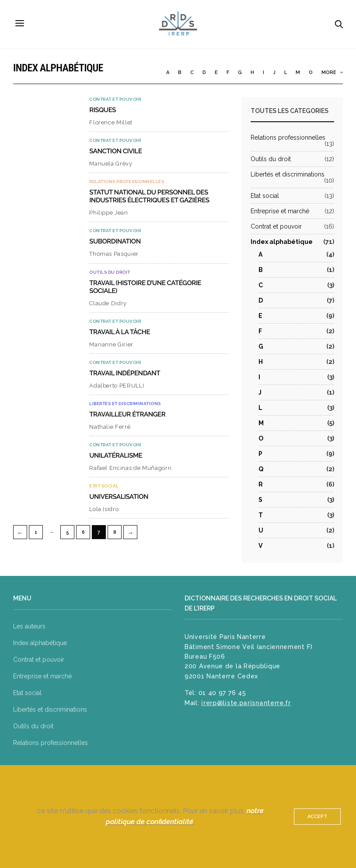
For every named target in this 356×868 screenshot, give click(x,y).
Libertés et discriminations (125, 404)
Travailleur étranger (127, 414)
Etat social (104, 486)
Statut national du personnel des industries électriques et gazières (149, 196)
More (332, 72)
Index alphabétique (282, 242)
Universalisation (119, 497)
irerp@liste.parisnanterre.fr (246, 703)
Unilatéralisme (116, 455)
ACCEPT (317, 817)
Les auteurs (29, 626)
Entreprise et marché (280, 211)
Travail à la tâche (120, 332)
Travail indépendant (125, 373)
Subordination (115, 241)
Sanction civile (115, 151)
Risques (103, 110)
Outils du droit (110, 272)
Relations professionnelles (127, 182)
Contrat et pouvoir (115, 99)
